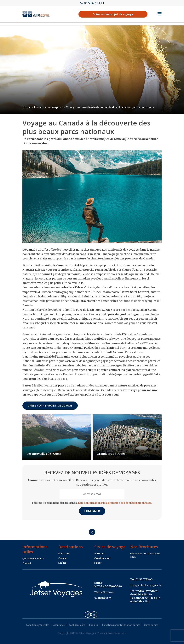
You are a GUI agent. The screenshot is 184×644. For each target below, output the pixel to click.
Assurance (59, 625)
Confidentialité (77, 625)
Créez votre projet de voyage (113, 14)
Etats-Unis (64, 554)
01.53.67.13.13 (92, 3)
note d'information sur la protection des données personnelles (115, 503)
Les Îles (62, 563)
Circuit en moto (103, 558)
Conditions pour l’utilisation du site (121, 625)
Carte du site (151, 625)
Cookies (94, 625)
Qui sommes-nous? (33, 559)
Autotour (99, 554)
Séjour (98, 563)
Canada (62, 558)
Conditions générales (38, 625)
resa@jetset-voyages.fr (146, 585)
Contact (27, 563)
